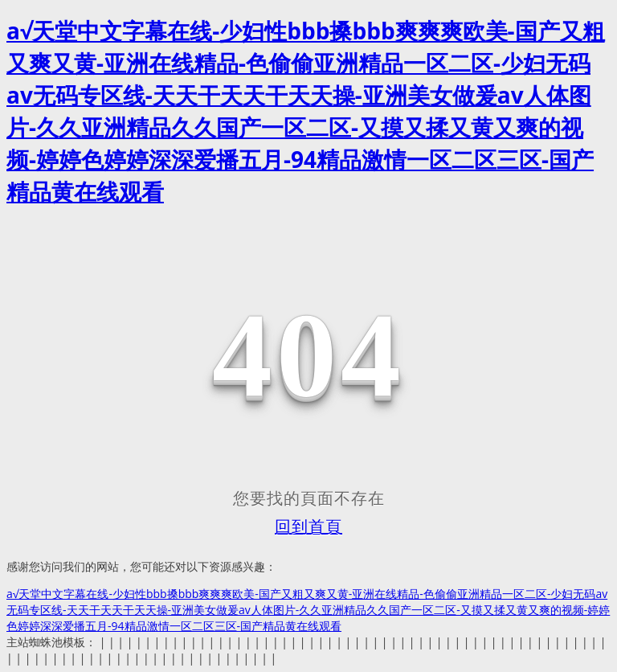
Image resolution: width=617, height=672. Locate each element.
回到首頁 (308, 527)
